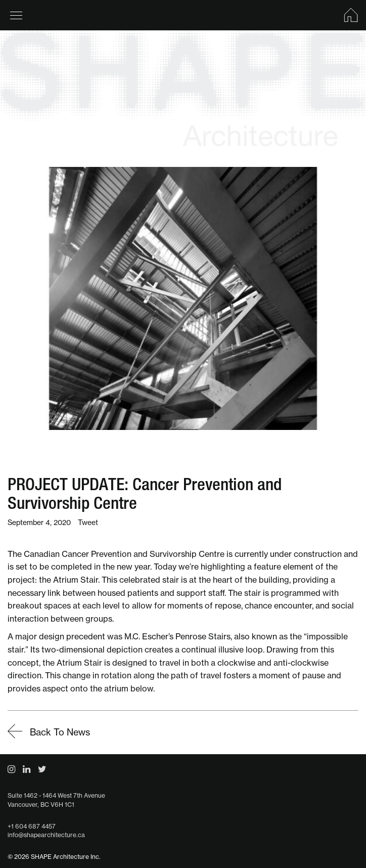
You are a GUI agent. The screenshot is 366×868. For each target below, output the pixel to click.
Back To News (49, 732)
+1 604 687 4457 (32, 826)
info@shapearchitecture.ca (46, 835)
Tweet (88, 523)
